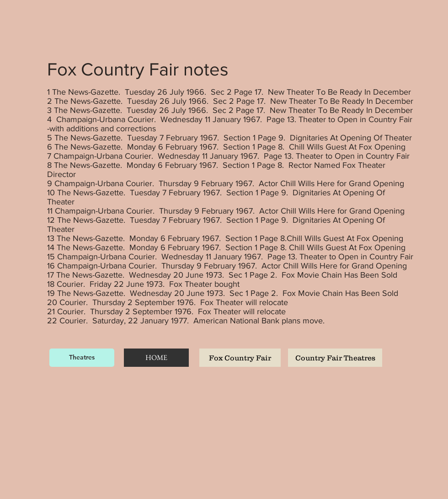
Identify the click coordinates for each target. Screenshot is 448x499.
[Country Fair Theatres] (335, 358)
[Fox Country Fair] (240, 358)
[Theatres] (82, 358)
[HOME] (156, 358)
